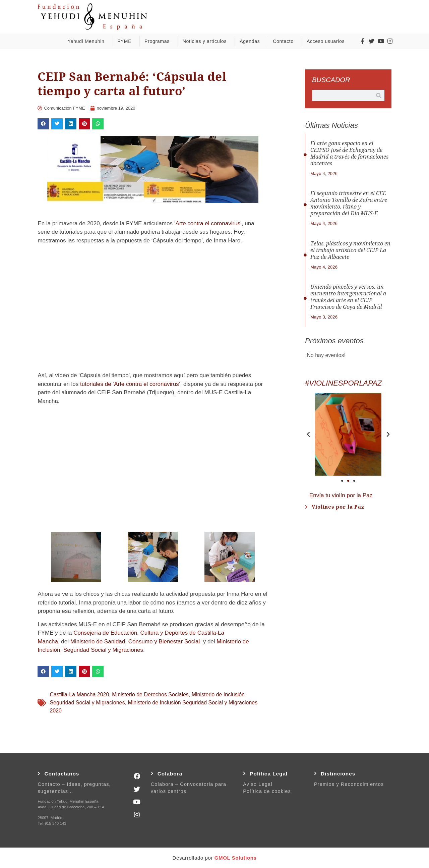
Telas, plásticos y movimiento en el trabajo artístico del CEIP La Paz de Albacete (350, 250)
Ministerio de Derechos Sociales (150, 695)
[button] (43, 124)
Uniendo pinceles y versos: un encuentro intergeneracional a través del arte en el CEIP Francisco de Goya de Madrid (348, 297)
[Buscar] (379, 96)
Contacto (285, 41)
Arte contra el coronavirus (208, 223)
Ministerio (83, 642)
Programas (159, 41)
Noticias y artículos (206, 41)
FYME (126, 41)
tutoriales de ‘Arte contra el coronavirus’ (130, 384)
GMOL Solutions (236, 858)
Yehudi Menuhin (88, 41)
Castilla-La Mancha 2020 (79, 695)
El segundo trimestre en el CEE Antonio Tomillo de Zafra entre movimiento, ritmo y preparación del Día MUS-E (349, 203)
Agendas (251, 41)
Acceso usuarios (327, 41)
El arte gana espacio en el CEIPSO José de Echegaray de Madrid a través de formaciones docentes (349, 153)
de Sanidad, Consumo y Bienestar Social (148, 642)
